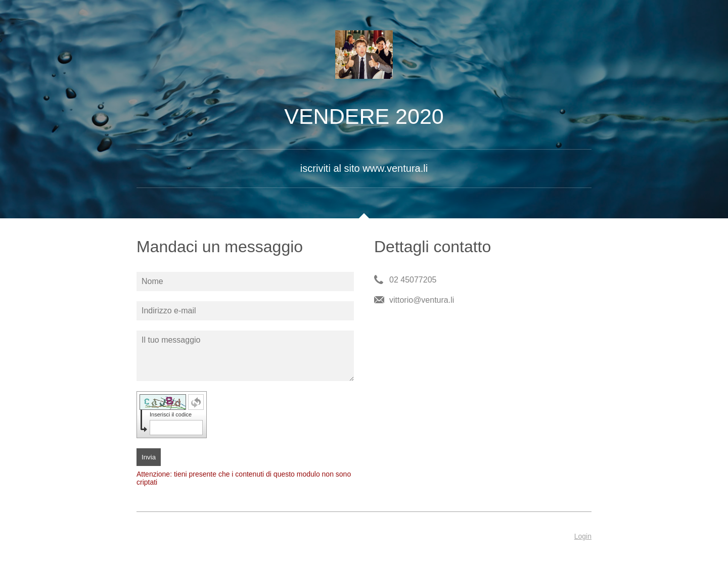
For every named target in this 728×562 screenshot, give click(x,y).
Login (583, 536)
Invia (149, 457)
